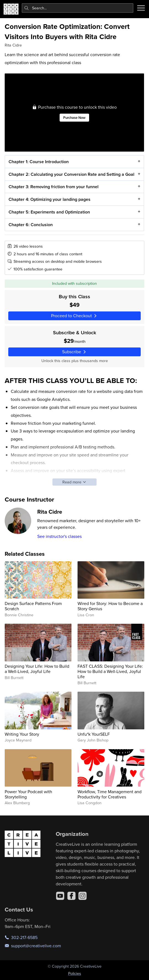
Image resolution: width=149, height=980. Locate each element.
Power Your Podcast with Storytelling (28, 794)
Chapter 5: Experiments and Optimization (49, 212)
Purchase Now (75, 118)
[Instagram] (83, 896)
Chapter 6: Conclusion (31, 225)
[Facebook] (71, 896)
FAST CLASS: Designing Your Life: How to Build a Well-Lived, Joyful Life (110, 671)
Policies (75, 973)
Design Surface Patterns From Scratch (33, 606)
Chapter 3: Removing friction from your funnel (54, 187)
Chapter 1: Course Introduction (39, 162)
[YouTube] (60, 896)
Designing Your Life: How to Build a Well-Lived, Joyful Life (37, 669)
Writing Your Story (22, 734)
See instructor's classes (59, 536)
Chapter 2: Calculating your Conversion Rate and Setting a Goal (71, 174)
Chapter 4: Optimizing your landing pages (50, 200)
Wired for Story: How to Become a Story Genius (110, 606)
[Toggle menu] (141, 8)
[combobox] (78, 8)
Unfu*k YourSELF (94, 734)
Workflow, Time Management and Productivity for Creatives (110, 794)
